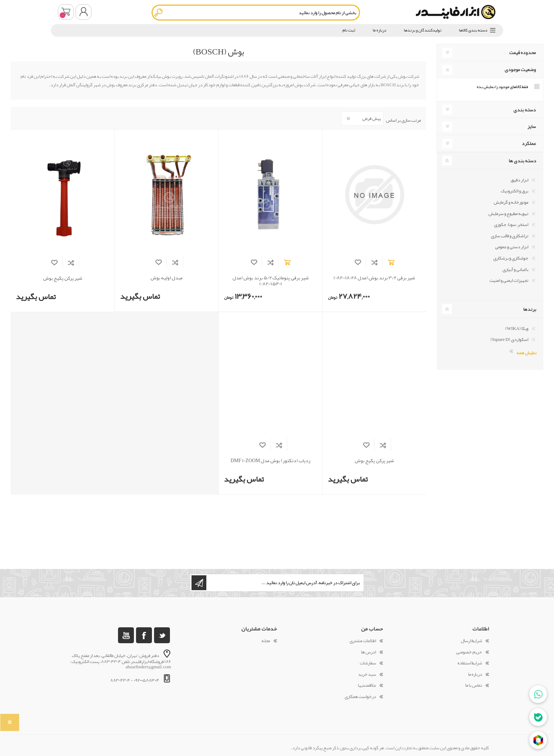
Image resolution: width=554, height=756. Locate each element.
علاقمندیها (367, 685)
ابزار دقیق (519, 180)
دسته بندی (525, 110)
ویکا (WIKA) (517, 328)
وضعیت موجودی (520, 69)
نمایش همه (526, 352)
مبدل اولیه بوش (167, 278)
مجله (266, 641)
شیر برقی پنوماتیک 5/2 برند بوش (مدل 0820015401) (271, 281)
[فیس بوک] (144, 635)
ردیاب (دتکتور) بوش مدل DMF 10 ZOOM (270, 461)
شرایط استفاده (470, 663)
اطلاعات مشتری (363, 641)
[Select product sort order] (362, 118)
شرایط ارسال (471, 641)
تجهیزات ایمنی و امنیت (509, 280)
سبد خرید (66, 12)
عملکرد (529, 143)
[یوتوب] (126, 635)
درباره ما (475, 674)
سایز (532, 126)
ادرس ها (369, 652)
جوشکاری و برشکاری (511, 258)
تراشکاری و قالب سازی (509, 236)
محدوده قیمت (523, 52)
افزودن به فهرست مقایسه (374, 262)
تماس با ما (474, 685)
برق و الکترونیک (514, 191)
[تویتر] (162, 635)
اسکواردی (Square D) (509, 339)
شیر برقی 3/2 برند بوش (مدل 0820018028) (374, 278)
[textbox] (256, 13)
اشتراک (199, 583)
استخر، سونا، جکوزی (511, 225)
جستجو (159, 13)
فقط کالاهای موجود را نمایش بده (502, 87)
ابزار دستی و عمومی (512, 247)
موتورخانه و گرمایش (511, 202)
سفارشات (368, 663)
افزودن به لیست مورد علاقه (358, 262)
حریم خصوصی (469, 652)
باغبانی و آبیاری (515, 269)
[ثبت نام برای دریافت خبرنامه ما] (284, 583)
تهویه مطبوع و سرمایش (508, 214)
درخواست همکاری (360, 697)
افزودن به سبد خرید (391, 262)
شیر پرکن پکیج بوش (63, 278)
